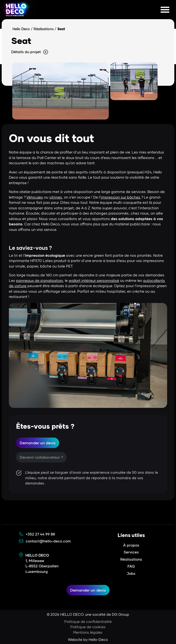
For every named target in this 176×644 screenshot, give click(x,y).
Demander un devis (38, 443)
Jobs (131, 573)
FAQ (131, 566)
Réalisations (44, 29)
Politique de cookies (88, 627)
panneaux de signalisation (39, 280)
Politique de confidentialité (88, 621)
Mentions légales (88, 632)
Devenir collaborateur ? (41, 457)
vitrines (56, 197)
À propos (131, 545)
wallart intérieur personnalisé (94, 280)
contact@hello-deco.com (48, 541)
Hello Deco (21, 29)
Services (131, 552)
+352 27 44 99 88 (40, 534)
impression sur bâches (121, 197)
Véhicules (35, 197)
